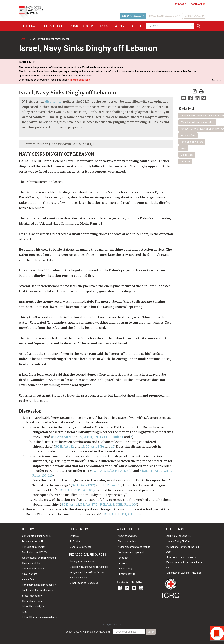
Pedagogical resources (89, 26)
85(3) (82, 437)
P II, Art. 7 (155, 471)
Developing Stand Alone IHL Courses (89, 567)
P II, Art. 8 (107, 505)
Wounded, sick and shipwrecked (197, 122)
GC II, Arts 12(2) (83, 485)
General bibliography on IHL (36, 536)
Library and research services (181, 557)
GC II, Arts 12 (64, 446)
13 (83, 446)
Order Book (193, 16)
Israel (183, 148)
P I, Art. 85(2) (87, 490)
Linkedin (127, 588)
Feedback (123, 558)
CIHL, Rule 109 (126, 505)
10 (113, 446)
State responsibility (32, 596)
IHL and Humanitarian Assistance (40, 617)
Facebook (120, 588)
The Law (29, 26)
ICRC (25, 612)
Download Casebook (164, 16)
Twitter (134, 588)
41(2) (143, 471)
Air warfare (28, 579)
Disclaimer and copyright (131, 552)
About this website (128, 536)
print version (201, 91)
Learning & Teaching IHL (178, 536)
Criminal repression (32, 601)
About (137, 26)
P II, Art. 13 (95, 437)
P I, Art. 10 (114, 485)
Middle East (187, 155)
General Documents (80, 547)
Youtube (141, 588)
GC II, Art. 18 (70, 505)
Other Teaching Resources (84, 583)
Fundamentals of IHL (33, 542)
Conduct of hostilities (33, 569)
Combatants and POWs (34, 552)
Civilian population (32, 563)
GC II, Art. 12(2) (103, 471)
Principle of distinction (34, 547)
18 (104, 485)
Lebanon (185, 161)
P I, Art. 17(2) (89, 505)
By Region (75, 542)
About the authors (127, 542)
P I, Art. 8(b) (124, 471)
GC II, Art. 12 (112, 514)
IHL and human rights (33, 606)
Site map (123, 563)
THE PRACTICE (53, 26)
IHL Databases (132, 16)
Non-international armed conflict (39, 585)
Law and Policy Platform (178, 542)
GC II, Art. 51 (67, 490)
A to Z (120, 26)
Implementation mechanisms (38, 590)
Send (151, 632)
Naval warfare (188, 135)
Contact (196, 4)
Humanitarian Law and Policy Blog (183, 573)
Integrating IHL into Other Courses (88, 572)
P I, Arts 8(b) (95, 446)
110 (50, 475)
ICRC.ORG (181, 4)
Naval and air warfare (192, 142)
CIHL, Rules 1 (114, 437)
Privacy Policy (125, 569)
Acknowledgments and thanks (134, 547)
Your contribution (79, 578)
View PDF (195, 91)
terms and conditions (79, 80)
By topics (75, 536)
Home (22, 39)
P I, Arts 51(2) (62, 437)
